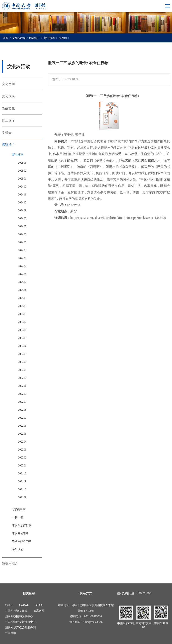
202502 (22, 171)
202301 (22, 370)
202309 (22, 306)
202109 (22, 497)
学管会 (7, 133)
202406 (22, 234)
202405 (22, 242)
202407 (22, 226)
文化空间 (8, 84)
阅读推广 (35, 38)
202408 (22, 218)
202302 (22, 362)
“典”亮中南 (19, 509)
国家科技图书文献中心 (19, 616)
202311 (22, 290)
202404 (22, 250)
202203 (22, 450)
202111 (22, 482)
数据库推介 (10, 563)
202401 (63, 38)
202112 (22, 474)
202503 (22, 163)
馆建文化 (8, 108)
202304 (22, 346)
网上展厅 (8, 120)
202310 (22, 298)
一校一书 (18, 517)
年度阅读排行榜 (22, 525)
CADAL (24, 605)
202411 (22, 195)
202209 (22, 402)
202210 (22, 394)
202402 (22, 266)
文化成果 (8, 96)
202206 (22, 426)
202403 (22, 258)
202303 (22, 354)
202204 (22, 442)
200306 (22, 330)
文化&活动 (19, 38)
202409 (22, 211)
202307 (22, 322)
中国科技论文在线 (16, 611)
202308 (22, 314)
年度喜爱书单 (20, 533)
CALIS (9, 605)
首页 (6, 38)
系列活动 (18, 549)
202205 (22, 434)
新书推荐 (50, 38)
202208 (22, 410)
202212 (22, 378)
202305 (22, 338)
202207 (22, 418)
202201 (22, 466)
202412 (22, 187)
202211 (22, 386)
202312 (22, 282)
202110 (22, 489)
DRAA (39, 605)
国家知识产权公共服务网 (20, 628)
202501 (22, 179)
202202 (22, 458)
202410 (22, 203)
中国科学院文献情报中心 (20, 622)
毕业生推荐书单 (22, 541)
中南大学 (11, 633)
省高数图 (39, 611)
